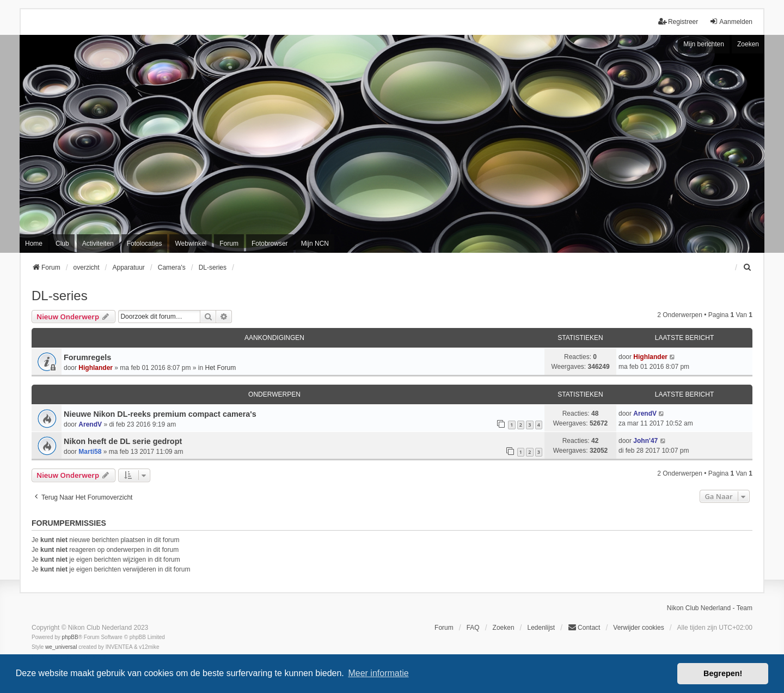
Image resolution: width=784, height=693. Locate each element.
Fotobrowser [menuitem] (270, 244)
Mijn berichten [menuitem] (704, 44)
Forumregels (87, 357)
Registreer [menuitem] (678, 22)
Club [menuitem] (62, 244)
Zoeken (748, 44)
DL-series (60, 296)
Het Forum (220, 368)
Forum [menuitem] (229, 244)
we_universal (61, 647)
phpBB (70, 637)
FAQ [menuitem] (473, 628)
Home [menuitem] (34, 244)
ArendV (90, 424)
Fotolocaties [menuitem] (145, 244)
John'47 (645, 441)
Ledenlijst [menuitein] (541, 628)
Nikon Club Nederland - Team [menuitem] (710, 608)
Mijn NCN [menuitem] (315, 244)
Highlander (96, 368)
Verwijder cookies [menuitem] (638, 628)
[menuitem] (748, 268)
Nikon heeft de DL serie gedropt (123, 441)
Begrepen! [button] (723, 673)
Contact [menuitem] (584, 627)
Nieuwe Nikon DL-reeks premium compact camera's (160, 414)
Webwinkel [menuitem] (191, 244)
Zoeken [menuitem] (504, 628)
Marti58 (90, 452)
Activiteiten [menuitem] (98, 244)
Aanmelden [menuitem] (731, 22)
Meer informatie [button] (378, 673)
